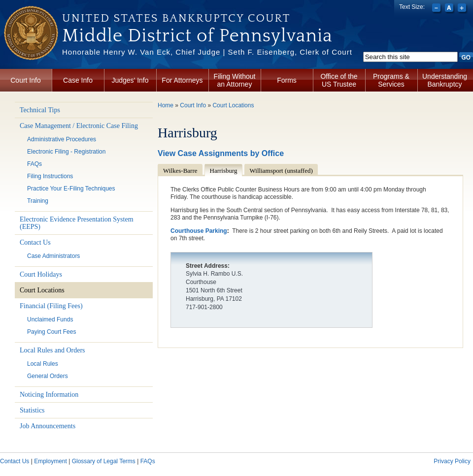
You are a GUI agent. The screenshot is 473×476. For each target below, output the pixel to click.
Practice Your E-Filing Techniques (71, 189)
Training (38, 201)
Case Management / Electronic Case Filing (79, 126)
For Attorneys (182, 80)
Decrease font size (437, 9)
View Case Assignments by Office (221, 153)
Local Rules (43, 364)
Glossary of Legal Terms (104, 461)
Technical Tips (40, 110)
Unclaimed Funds (50, 319)
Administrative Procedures (62, 139)
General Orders (48, 376)
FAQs (34, 164)
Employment (51, 461)
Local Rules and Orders (52, 350)
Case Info (78, 80)
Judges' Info (130, 80)
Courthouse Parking (199, 231)
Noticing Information (49, 395)
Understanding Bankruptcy (445, 80)
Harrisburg (224, 171)
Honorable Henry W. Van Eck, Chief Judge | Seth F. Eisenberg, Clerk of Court (207, 52)
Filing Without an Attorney (235, 80)
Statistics (32, 410)
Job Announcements (48, 426)
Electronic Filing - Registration (66, 152)
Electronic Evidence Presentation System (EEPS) (77, 223)
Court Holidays (41, 274)
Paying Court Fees (51, 332)
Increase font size (463, 9)
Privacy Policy (452, 461)
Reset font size (450, 9)
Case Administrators (53, 256)
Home (166, 105)
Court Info (25, 80)
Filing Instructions (50, 176)
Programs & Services (391, 80)
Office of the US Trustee (339, 80)
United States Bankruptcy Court (176, 18)
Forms (287, 80)
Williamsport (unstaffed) (281, 171)
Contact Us (35, 242)
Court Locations (42, 290)
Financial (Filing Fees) (51, 306)
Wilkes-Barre (180, 171)
